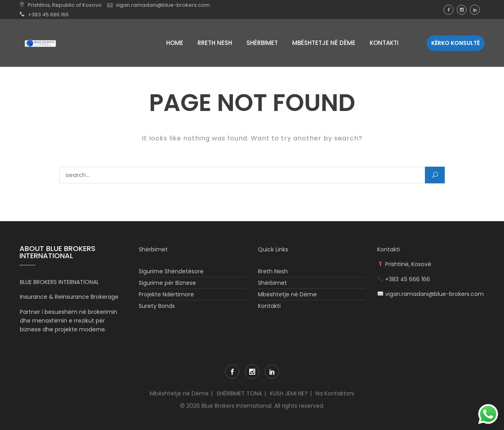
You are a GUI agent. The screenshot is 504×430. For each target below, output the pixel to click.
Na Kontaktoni (335, 393)
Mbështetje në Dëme (324, 43)
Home (175, 43)
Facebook (449, 10)
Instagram (462, 10)
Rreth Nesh (215, 43)
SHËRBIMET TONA (239, 393)
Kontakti (384, 43)
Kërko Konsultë (456, 43)
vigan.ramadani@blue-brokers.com (163, 5)
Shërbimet (262, 43)
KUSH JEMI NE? (289, 393)
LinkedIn (475, 10)
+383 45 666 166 (48, 15)
